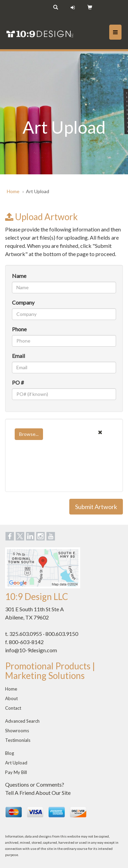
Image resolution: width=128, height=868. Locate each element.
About (11, 698)
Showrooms (17, 731)
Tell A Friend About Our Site (38, 793)
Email (18, 356)
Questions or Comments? (35, 784)
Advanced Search (22, 721)
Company (23, 302)
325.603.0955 (26, 634)
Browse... (29, 434)
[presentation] (64, 472)
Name (19, 276)
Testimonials (18, 740)
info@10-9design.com (31, 650)
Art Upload (16, 763)
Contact (13, 708)
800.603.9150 (62, 634)
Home (13, 191)
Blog (10, 753)
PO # (18, 382)
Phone (19, 329)
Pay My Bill (16, 772)
